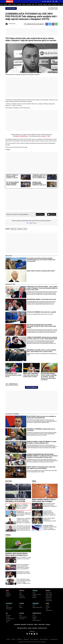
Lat (43, 2)
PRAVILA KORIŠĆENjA (44, 639)
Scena (30, 628)
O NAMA (8, 639)
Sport (33, 4)
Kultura (50, 4)
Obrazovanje (22, 597)
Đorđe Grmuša (12, 23)
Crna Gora (42, 625)
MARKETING (26, 639)
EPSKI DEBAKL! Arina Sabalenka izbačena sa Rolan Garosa (13, 375)
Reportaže (29, 4)
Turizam (48, 625)
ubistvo (25, 229)
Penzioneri (22, 596)
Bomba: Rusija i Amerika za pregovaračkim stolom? (41, 271)
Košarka (48, 607)
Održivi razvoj (37, 613)
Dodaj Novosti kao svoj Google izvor (34, 24)
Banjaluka (20, 229)
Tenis (34, 481)
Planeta (24, 4)
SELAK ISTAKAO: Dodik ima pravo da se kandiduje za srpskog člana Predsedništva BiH (41, 417)
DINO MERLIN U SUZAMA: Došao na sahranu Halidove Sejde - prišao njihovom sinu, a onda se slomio (41, 351)
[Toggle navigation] (56, 1)
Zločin (34, 593)
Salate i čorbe (49, 594)
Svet (20, 606)
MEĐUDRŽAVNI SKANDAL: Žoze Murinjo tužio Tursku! (41, 299)
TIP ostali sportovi (10, 619)
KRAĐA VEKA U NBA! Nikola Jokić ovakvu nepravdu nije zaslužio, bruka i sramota (31, 375)
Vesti (2, 4)
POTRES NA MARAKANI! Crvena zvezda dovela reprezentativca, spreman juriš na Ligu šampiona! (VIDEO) (23, 567)
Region (21, 607)
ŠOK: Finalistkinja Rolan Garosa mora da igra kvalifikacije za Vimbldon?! (50, 505)
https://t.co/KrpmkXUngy (21, 136)
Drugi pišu (9, 256)
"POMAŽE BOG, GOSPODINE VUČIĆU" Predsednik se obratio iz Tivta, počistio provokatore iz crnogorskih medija (24, 521)
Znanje (34, 619)
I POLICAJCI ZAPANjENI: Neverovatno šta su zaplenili (41, 312)
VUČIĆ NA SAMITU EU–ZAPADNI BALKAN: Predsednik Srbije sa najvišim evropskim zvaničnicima (23, 506)
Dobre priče (9, 594)
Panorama (40, 4)
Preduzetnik (9, 609)
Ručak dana (49, 597)
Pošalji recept (49, 601)
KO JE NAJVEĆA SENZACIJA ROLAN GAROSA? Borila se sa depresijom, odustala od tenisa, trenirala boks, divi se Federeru (50, 513)
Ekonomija (19, 4)
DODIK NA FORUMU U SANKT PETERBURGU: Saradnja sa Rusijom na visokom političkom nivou (41, 442)
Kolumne (8, 596)
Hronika (10, 4)
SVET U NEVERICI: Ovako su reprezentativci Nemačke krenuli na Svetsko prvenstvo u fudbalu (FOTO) (24, 581)
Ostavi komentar (31, 387)
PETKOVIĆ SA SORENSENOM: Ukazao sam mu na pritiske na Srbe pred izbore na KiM (24, 513)
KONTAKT (13, 639)
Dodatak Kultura (23, 617)
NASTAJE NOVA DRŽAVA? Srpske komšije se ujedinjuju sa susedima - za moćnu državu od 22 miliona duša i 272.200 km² (49, 377)
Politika (9, 481)
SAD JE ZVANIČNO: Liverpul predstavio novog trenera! (24, 558)
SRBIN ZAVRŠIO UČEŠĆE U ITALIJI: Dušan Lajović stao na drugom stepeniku (44, 501)
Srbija (59, 4)
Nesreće (34, 597)
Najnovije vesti (42, 628)
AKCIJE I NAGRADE (34, 639)
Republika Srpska (11, 8)
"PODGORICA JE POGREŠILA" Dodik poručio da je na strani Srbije (41, 430)
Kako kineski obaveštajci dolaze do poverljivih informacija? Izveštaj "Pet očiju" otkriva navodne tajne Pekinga (41, 326)
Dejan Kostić (13, 229)
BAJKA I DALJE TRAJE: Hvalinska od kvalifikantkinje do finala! (49, 520)
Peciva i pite (49, 599)
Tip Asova (8, 620)
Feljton (21, 594)
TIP (36, 4)
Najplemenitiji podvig (37, 607)
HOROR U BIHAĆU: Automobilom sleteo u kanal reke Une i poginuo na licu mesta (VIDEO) (41, 468)
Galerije (35, 628)
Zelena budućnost (37, 620)
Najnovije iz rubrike (12, 414)
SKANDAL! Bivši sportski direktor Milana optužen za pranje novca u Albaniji (17, 555)
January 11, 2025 (46, 136)
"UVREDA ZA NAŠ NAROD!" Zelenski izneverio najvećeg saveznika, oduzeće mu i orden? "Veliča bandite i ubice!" (42, 338)
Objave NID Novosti (54, 639)
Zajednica (35, 617)
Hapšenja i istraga (37, 594)
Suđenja (34, 596)
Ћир (45, 2)
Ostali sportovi (49, 610)
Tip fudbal (8, 616)
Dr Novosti (54, 4)
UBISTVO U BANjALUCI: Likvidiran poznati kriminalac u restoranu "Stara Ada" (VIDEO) (12, 177)
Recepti (14, 4)
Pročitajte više (10, 284)
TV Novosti (22, 619)
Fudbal (8, 535)
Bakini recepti (49, 596)
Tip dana (8, 617)
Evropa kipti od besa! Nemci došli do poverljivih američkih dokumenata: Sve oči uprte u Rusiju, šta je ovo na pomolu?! (41, 260)
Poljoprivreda (9, 607)
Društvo (5, 4)
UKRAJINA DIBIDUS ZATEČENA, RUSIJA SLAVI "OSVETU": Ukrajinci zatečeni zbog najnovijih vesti (50, 527)
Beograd (45, 4)
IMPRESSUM (20, 639)
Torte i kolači (49, 593)
